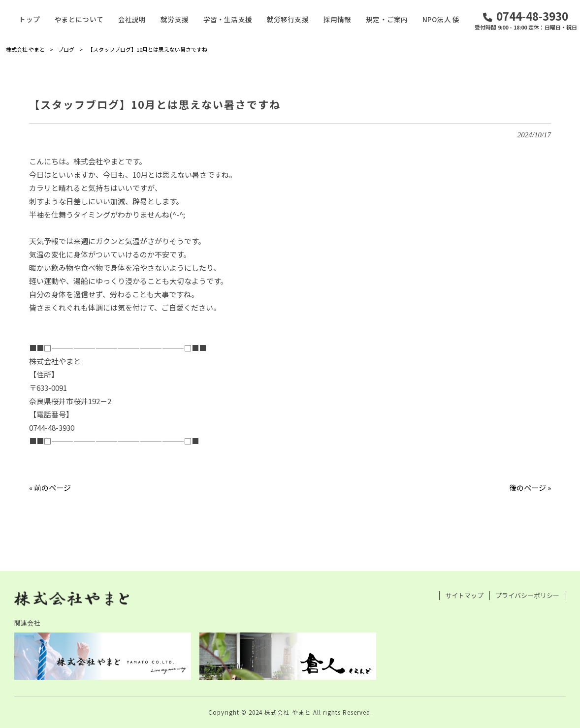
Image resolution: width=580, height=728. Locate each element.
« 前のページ (50, 488)
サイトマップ (464, 596)
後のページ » (530, 488)
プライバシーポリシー (527, 596)
